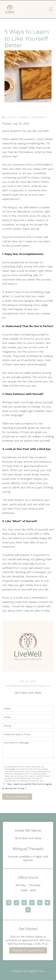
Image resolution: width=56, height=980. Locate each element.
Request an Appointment (28, 950)
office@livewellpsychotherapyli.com (28, 686)
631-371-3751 (28, 681)
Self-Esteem (39, 117)
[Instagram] (32, 903)
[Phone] (16, 903)
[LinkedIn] (40, 903)
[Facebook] (24, 903)
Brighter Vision (37, 971)
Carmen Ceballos (17, 117)
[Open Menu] (51, 9)
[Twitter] (47, 903)
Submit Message (17, 797)
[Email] (9, 903)
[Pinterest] (28, 910)
